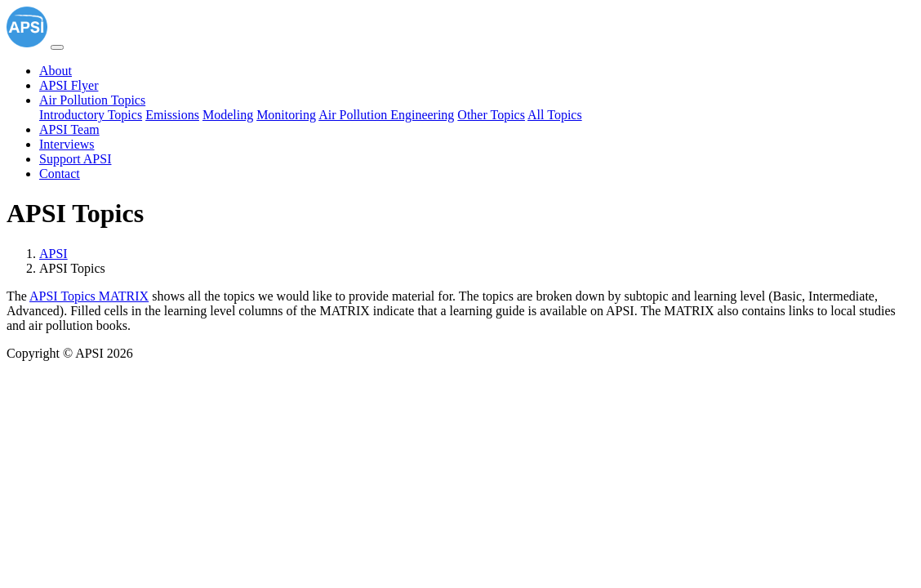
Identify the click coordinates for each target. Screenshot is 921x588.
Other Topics (491, 115)
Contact (60, 174)
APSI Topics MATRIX (89, 296)
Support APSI (75, 159)
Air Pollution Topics (92, 100)
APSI (53, 254)
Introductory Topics (91, 115)
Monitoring (286, 115)
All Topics (555, 115)
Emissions (172, 115)
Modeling (228, 115)
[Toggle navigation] (57, 47)
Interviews (67, 144)
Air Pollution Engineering (386, 115)
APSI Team (69, 129)
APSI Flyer (69, 85)
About (56, 71)
